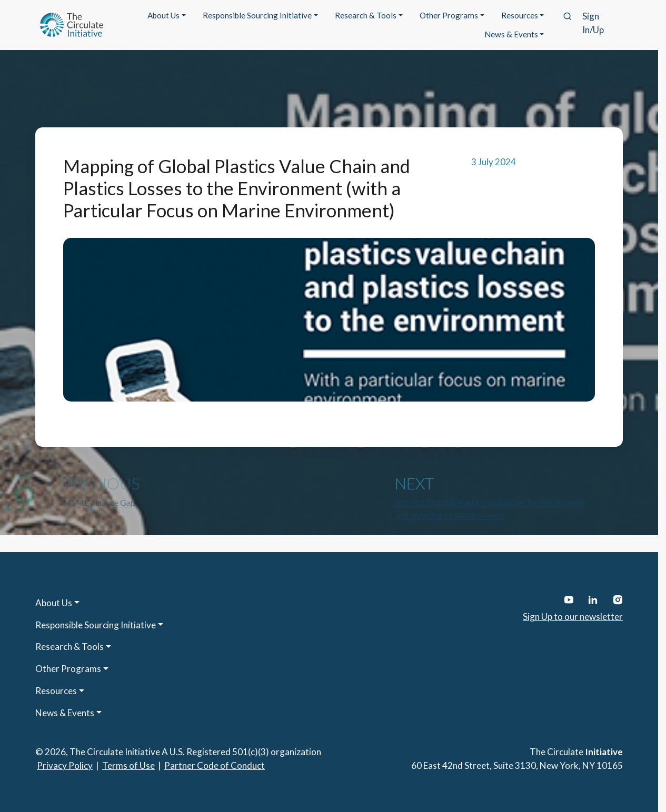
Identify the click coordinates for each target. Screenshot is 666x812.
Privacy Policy (65, 765)
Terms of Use (128, 765)
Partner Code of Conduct (215, 765)
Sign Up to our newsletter (573, 616)
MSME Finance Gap (99, 502)
